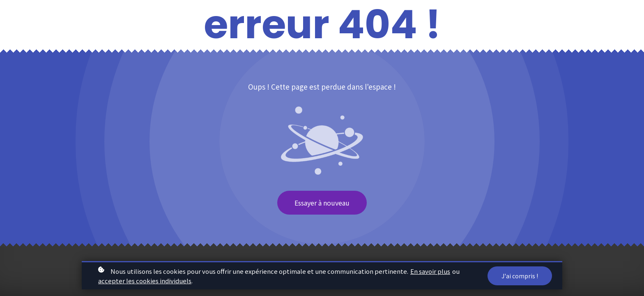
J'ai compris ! (520, 277)
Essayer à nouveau (322, 203)
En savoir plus (430, 272)
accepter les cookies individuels (145, 281)
